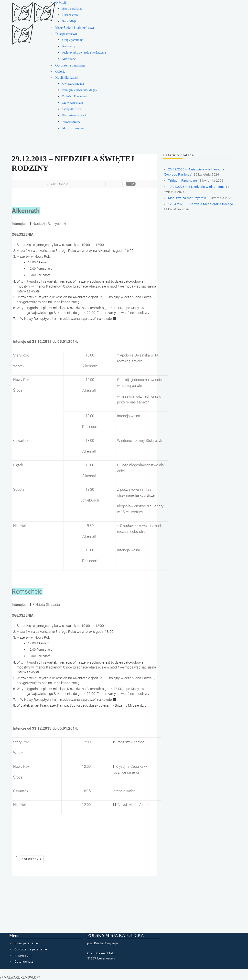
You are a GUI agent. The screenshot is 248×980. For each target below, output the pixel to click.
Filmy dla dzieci (72, 109)
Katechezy (69, 46)
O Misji (60, 3)
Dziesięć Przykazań (75, 96)
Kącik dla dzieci (66, 78)
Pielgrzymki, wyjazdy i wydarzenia (84, 53)
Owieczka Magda (73, 84)
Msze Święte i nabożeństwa (75, 28)
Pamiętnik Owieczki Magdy (80, 90)
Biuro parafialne (72, 9)
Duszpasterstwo (66, 34)
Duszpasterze (70, 15)
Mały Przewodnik (73, 128)
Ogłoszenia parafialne (70, 65)
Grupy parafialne (73, 40)
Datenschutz (24, 962)
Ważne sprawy (71, 122)
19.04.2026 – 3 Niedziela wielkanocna (196, 187)
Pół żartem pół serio (75, 115)
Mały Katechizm (73, 103)
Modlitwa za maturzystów (187, 198)
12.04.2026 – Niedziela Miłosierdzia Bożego (201, 204)
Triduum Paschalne (183, 181)
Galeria (60, 72)
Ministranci (69, 59)
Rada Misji (69, 21)
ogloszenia (32, 859)
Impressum (23, 955)
